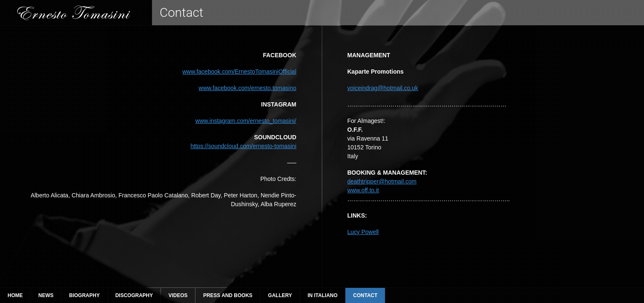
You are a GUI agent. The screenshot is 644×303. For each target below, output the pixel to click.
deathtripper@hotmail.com (382, 181)
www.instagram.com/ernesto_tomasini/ (246, 121)
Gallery (280, 295)
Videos (178, 295)
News (46, 295)
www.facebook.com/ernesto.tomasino (248, 88)
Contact (365, 295)
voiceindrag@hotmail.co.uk (383, 88)
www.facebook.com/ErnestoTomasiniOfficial (239, 72)
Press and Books (228, 295)
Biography (84, 295)
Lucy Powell (363, 232)
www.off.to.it (363, 190)
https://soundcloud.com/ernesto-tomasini (243, 146)
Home (15, 295)
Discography (134, 295)
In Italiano (322, 295)
